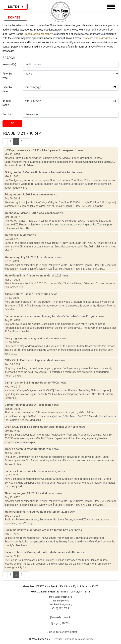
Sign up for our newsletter (62, 632)
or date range (7, 103)
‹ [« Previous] (5, 141)
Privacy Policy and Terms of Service (74, 639)
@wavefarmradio (61, 617)
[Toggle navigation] (111, 7)
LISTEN (16, 7)
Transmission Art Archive (39, 34)
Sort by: (7, 114)
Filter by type (7, 76)
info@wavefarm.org (61, 597)
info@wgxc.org (60, 601)
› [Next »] (27, 141)
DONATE (15, 17)
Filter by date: (7, 89)
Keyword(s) (9, 64)
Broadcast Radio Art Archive (98, 38)
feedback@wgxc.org (60, 605)
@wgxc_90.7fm (61, 623)
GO (12, 123)
